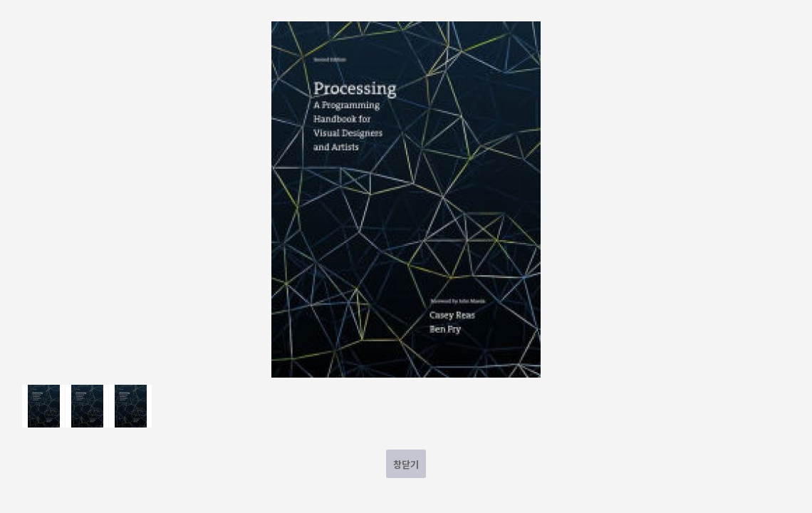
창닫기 (406, 464)
